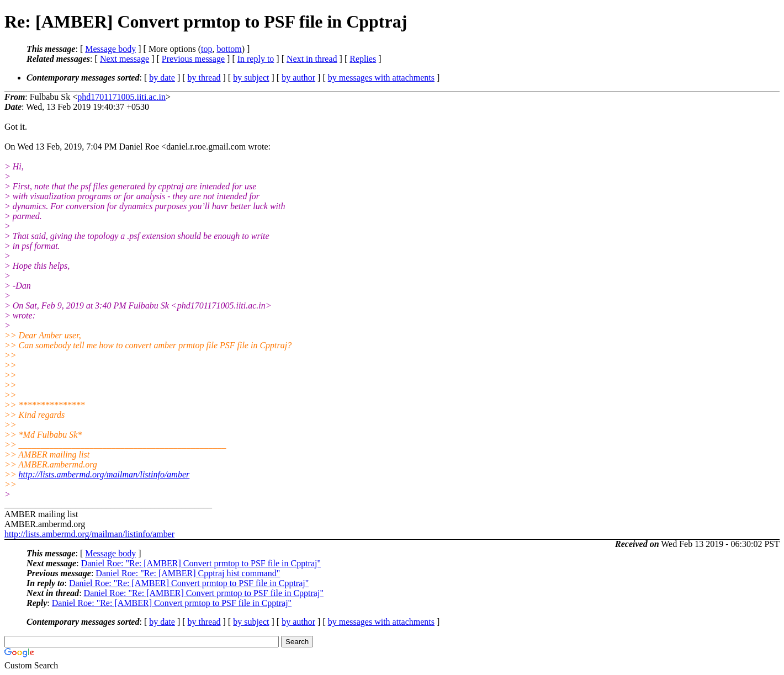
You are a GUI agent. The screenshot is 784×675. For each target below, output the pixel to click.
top (206, 49)
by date (162, 78)
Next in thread (312, 59)
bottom (229, 49)
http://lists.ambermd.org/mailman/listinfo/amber (104, 474)
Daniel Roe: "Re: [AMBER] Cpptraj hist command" (188, 573)
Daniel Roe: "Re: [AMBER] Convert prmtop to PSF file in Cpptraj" (201, 563)
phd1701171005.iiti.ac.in (121, 97)
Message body (110, 49)
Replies (363, 59)
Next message (125, 59)
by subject (251, 78)
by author (298, 78)
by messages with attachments (381, 78)
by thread (204, 78)
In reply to (256, 59)
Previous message (193, 59)
